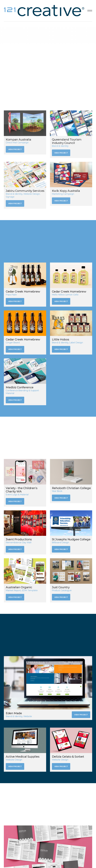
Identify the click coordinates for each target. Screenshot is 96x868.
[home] (45, 11)
